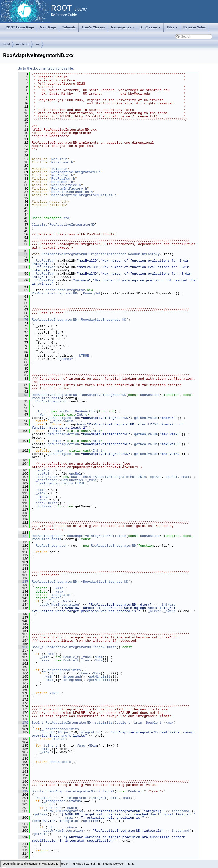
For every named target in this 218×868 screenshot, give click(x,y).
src (37, 44)
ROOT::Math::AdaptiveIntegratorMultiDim (108, 477)
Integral (99, 798)
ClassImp (40, 225)
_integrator (46, 477)
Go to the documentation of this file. (46, 68)
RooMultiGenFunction (78, 411)
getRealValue (146, 418)
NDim (69, 421)
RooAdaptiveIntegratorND (72, 225)
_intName (43, 506)
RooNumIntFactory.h (69, 189)
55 (23, 254)
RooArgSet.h (62, 175)
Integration (90, 732)
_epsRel (43, 474)
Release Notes (195, 27)
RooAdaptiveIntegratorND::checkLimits (81, 647)
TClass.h (59, 169)
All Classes (151, 29)
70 (23, 320)
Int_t (82, 415)
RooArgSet (92, 293)
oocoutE (47, 732)
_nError (43, 497)
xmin (138, 723)
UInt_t (55, 673)
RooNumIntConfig (47, 398)
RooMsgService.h (66, 185)
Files (172, 29)
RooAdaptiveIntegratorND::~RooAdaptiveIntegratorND (80, 582)
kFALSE (59, 739)
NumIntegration (65, 605)
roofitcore (23, 44)
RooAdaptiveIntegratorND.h (76, 172)
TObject (64, 732)
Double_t (71, 657)
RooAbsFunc (150, 395)
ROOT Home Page (20, 27)
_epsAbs (43, 470)
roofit (6, 44)
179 (23, 723)
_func (40, 411)
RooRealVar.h (63, 179)
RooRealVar (45, 261)
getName (41, 814)
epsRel (75, 474)
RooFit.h (59, 159)
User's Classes (93, 27)
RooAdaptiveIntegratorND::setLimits (79, 723)
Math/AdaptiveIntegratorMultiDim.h (84, 195)
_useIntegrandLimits (54, 483)
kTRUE (84, 356)
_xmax (40, 493)
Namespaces (123, 29)
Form (81, 424)
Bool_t (38, 647)
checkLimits (46, 503)
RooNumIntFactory (144, 254)
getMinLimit (100, 677)
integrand (72, 677)
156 (23, 647)
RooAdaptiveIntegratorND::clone (97, 536)
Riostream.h (62, 162)
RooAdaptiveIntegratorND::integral (82, 791)
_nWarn (42, 415)
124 (23, 536)
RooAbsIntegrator (51, 401)
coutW (45, 605)
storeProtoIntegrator (65, 290)
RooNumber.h (62, 182)
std (66, 218)
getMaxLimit (100, 680)
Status (75, 801)
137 (23, 582)
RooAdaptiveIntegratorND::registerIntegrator (84, 254)
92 (23, 395)
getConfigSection (63, 418)
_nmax (56, 431)
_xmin (40, 490)
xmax (169, 723)
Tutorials (69, 27)
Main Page (48, 27)
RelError (91, 821)
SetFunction (72, 480)
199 (23, 791)
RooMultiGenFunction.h (72, 192)
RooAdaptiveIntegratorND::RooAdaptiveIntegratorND (79, 320)
